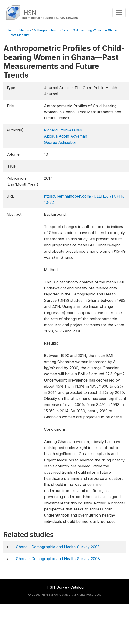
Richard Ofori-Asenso (63, 130)
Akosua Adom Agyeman (66, 136)
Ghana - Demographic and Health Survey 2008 (58, 559)
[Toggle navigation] (119, 13)
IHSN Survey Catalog (64, 587)
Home (11, 30)
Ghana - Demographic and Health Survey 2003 (58, 547)
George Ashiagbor (60, 142)
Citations (25, 30)
